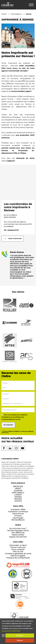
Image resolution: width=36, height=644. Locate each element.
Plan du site (18, 552)
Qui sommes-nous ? (18, 528)
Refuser (20, 640)
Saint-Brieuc (18, 493)
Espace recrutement (18, 537)
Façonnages (18, 518)
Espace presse (18, 535)
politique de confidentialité (11, 631)
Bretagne (18, 486)
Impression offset (18, 510)
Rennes (18, 499)
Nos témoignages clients (18, 531)
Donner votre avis (18, 547)
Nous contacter (12, 239)
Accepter (20, 636)
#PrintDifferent (18, 520)
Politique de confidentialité (18, 558)
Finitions (18, 516)
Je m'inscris (8, 425)
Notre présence (16, 14)
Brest (18, 489)
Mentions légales (18, 556)
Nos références (18, 533)
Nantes (18, 501)
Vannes (18, 497)
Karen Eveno (12, 68)
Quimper (18, 491)
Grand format (18, 514)
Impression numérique (18, 512)
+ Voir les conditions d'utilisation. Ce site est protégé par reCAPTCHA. (17, 432)
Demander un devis (18, 545)
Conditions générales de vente (18, 554)
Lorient (18, 495)
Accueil (4, 14)
